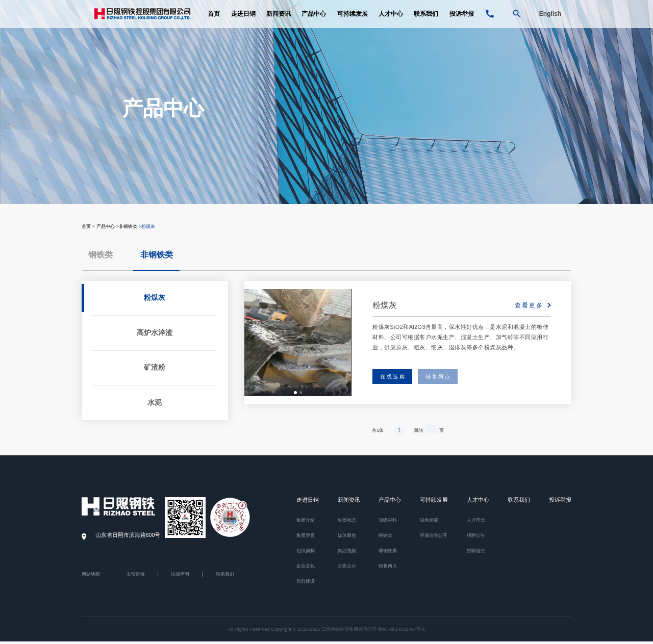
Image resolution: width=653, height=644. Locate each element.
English (550, 20)
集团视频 (347, 553)
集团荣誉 (306, 538)
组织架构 (306, 553)
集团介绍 (306, 523)
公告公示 (347, 569)
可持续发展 (353, 20)
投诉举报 (462, 20)
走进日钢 (243, 20)
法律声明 (180, 576)
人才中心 (391, 20)
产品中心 (314, 20)
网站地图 (91, 576)
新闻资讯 (279, 20)
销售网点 (450, 378)
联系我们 (426, 20)
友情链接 (136, 576)
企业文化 (306, 569)
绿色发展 (429, 523)
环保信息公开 (434, 538)
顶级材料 (388, 523)
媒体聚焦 (347, 538)
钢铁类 (101, 255)
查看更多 (529, 306)
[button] (295, 394)
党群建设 (306, 584)
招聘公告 (476, 538)
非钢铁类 (128, 226)
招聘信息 (476, 553)
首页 (214, 20)
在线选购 (396, 378)
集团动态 (347, 523)
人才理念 (476, 523)
